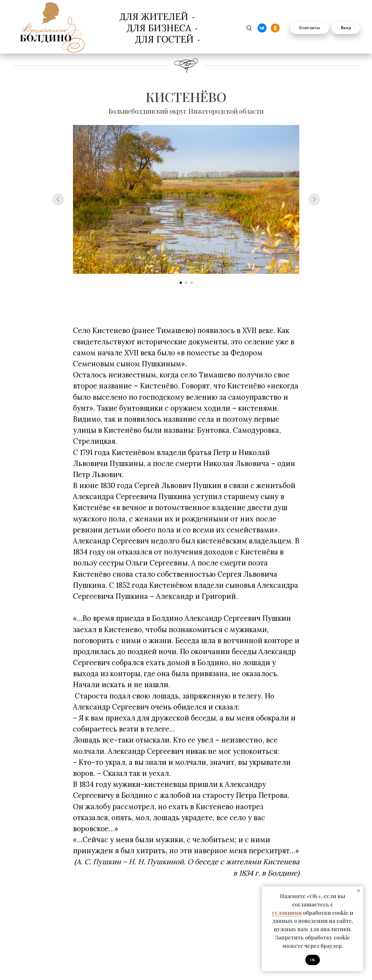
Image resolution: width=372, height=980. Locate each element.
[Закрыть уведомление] (359, 891)
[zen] (249, 28)
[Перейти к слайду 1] (181, 283)
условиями (287, 913)
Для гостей (165, 39)
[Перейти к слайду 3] (192, 283)
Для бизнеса (160, 28)
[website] (262, 28)
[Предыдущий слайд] (58, 199)
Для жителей (155, 17)
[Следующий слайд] (314, 199)
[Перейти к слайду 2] (186, 283)
